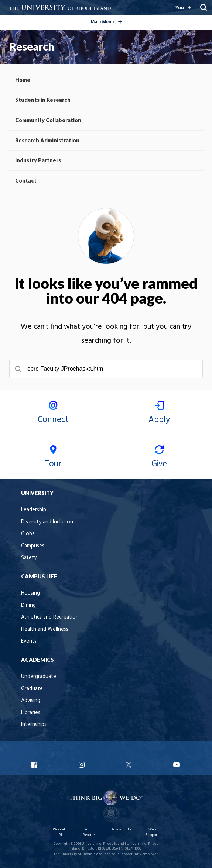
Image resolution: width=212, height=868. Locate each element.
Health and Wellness (45, 630)
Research (32, 46)
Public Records (89, 832)
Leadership (34, 510)
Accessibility (121, 829)
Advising (31, 701)
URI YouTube (177, 765)
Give (159, 458)
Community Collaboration (48, 120)
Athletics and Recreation (50, 617)
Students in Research (43, 100)
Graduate (32, 689)
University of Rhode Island (103, 844)
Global (28, 534)
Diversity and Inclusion (47, 522)
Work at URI (59, 832)
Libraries (31, 713)
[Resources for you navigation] (183, 7)
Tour (53, 458)
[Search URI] (204, 7)
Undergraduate (39, 677)
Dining (28, 606)
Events (29, 641)
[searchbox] (106, 369)
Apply (159, 414)
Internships (34, 725)
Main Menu (118, 21)
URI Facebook (35, 765)
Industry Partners (38, 160)
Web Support (152, 832)
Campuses (33, 546)
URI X (130, 765)
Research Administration (47, 140)
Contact (26, 181)
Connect (53, 414)
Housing (30, 593)
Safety (29, 558)
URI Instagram (82, 765)
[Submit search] (18, 369)
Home (23, 80)
